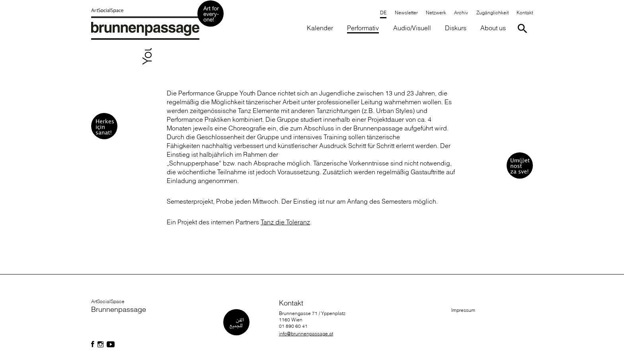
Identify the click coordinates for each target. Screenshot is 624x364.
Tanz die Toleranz (285, 222)
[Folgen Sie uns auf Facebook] (93, 345)
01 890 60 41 (293, 326)
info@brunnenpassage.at (306, 334)
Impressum (463, 310)
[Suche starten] (524, 28)
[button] (363, 28)
